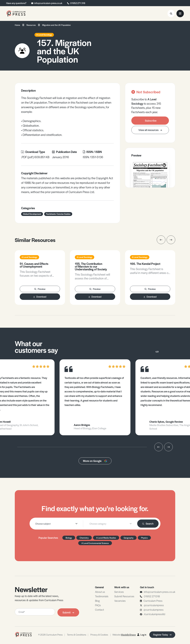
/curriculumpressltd (155, 614)
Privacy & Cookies (99, 635)
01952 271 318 (78, 3)
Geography (128, 538)
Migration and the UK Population (56, 25)
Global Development (32, 214)
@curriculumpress (154, 605)
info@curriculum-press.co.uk (48, 3)
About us (100, 592)
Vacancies (120, 601)
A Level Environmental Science (95, 543)
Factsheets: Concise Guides (58, 214)
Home (17, 25)
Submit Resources (124, 596)
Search (148, 523)
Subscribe (151, 121)
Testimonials (102, 596)
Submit (68, 612)
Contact (99, 610)
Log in (142, 635)
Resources (31, 25)
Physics (144, 538)
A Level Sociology (44, 35)
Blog (97, 601)
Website (124, 635)
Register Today (162, 635)
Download (40, 297)
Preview (40, 289)
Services (119, 592)
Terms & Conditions (77, 635)
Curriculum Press (153, 601)
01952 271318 (152, 596)
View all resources (150, 130)
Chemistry (84, 538)
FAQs (98, 605)
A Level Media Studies (106, 538)
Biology (69, 538)
